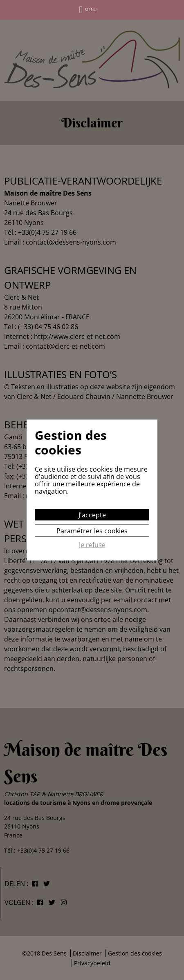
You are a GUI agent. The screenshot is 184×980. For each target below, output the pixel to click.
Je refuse (92, 545)
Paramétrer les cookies (92, 531)
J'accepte (92, 515)
